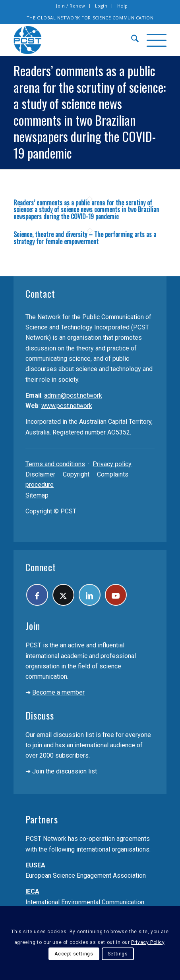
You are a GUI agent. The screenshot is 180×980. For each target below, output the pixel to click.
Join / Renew (71, 6)
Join (33, 626)
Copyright (76, 474)
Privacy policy (112, 464)
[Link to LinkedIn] (90, 595)
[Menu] (153, 40)
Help (123, 6)
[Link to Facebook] (37, 595)
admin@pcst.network (73, 395)
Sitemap (37, 495)
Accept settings (74, 954)
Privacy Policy (148, 942)
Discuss (40, 715)
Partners (42, 819)
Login (101, 6)
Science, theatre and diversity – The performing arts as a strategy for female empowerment (85, 238)
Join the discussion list (65, 771)
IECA (32, 891)
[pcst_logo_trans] (75, 40)
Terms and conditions (55, 464)
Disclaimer (40, 474)
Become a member (58, 692)
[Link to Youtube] (116, 595)
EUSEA (35, 865)
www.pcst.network (67, 406)
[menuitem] (71, 6)
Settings (118, 954)
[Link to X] (63, 595)
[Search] (131, 40)
